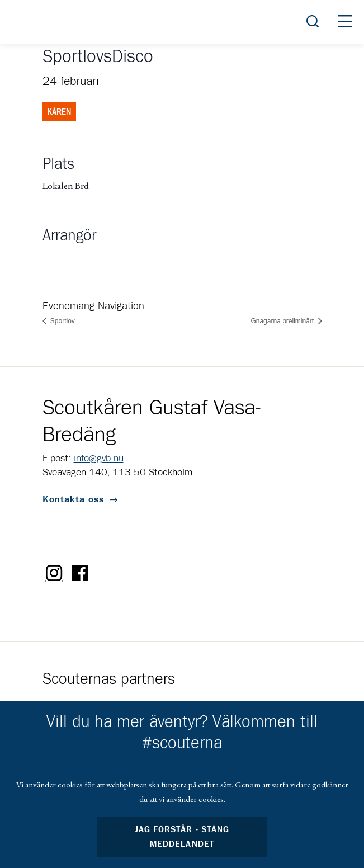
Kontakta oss (73, 499)
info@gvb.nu (99, 459)
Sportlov (62, 321)
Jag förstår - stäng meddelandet (182, 837)
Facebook (80, 573)
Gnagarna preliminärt (283, 321)
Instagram (54, 573)
